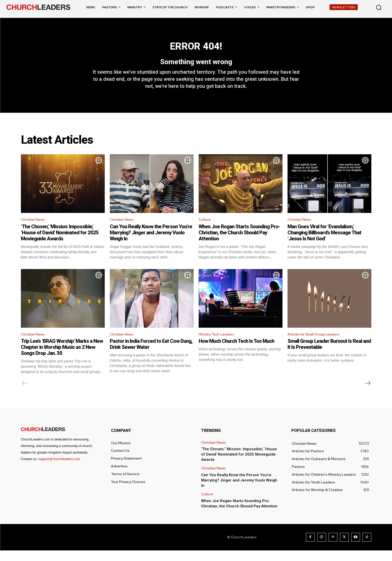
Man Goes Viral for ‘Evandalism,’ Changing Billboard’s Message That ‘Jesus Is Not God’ (324, 242)
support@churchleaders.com (59, 470)
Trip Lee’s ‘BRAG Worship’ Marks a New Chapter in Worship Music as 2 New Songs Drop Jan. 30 (62, 358)
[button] (379, 7)
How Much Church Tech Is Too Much (236, 352)
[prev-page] (25, 394)
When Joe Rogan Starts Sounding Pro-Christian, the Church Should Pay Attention (239, 242)
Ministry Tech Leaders (219, 344)
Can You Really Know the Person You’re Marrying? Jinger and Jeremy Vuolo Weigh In (151, 242)
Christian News (34, 229)
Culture (205, 229)
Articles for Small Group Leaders (317, 344)
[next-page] (367, 394)
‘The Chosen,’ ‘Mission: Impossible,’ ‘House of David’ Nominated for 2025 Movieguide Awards (60, 242)
